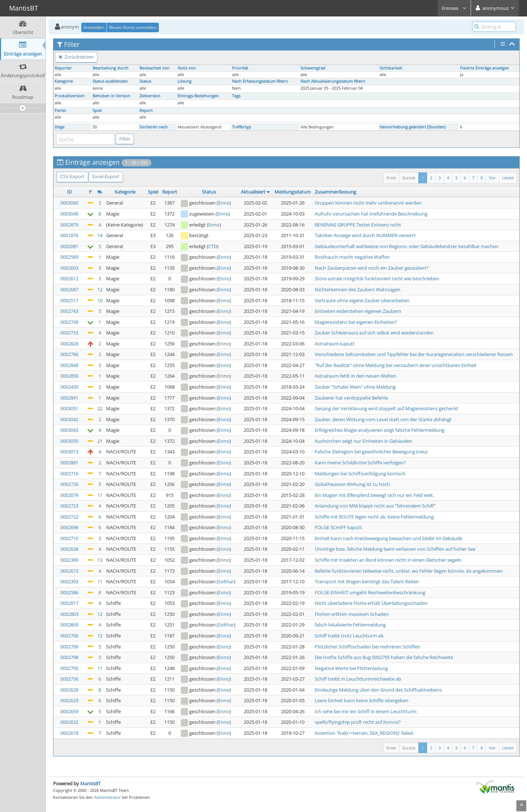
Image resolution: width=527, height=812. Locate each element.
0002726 (69, 484)
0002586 (69, 592)
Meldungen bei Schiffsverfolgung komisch (360, 474)
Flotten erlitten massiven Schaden (352, 614)
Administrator (107, 797)
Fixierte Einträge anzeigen (485, 68)
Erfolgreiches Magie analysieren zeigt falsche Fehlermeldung (380, 430)
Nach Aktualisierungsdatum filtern (333, 81)
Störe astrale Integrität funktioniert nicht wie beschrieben (377, 278)
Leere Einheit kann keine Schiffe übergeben (362, 700)
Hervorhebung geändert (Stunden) (412, 127)
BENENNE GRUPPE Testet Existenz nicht (358, 225)
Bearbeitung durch (111, 68)
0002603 (69, 268)
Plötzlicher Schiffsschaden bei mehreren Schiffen (367, 647)
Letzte (508, 178)
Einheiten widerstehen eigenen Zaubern (358, 311)
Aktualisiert (253, 192)
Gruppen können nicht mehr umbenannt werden (368, 203)
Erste (391, 178)
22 (100, 408)
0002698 (69, 527)
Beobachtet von (154, 68)
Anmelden (94, 27)
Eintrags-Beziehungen (198, 96)
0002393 (69, 581)
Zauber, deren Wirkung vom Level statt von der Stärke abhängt (383, 419)
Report (146, 111)
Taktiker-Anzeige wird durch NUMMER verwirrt (365, 235)
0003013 (69, 452)
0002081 (69, 246)
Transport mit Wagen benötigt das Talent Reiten (367, 581)
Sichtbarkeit (391, 68)
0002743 (69, 311)
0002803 (69, 614)
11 (100, 495)
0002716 (69, 474)
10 (100, 300)
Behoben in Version (111, 96)
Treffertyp (242, 127)
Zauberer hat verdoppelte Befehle (351, 398)
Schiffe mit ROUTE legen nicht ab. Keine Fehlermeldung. (375, 517)
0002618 (69, 733)
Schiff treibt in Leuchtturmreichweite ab (358, 679)
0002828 (69, 344)
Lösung (184, 81)
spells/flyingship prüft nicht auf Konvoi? (358, 722)
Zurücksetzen (76, 57)
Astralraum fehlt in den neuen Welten (355, 376)
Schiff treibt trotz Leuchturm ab (349, 636)
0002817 (69, 603)
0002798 (69, 657)
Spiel (97, 111)
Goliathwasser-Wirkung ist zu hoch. (353, 484)
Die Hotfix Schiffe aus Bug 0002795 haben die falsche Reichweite (384, 657)
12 (100, 289)
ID (69, 192)
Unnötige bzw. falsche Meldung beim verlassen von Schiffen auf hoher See (395, 549)
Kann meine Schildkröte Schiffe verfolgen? (360, 463)
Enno (224, 203)
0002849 (69, 365)
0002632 (69, 722)
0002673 (69, 571)
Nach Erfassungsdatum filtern (260, 81)
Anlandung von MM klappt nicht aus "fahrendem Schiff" (375, 506)
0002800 (69, 625)
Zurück (409, 178)
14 (100, 235)
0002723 (69, 506)
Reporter (63, 68)
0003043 (69, 430)
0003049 (69, 214)
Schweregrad (313, 68)
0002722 (69, 517)
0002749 (69, 322)
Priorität (240, 68)
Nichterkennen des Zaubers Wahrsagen (358, 289)
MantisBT (90, 783)
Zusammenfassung (335, 192)
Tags (236, 96)
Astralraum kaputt (335, 344)
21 (100, 441)
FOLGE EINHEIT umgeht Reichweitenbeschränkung (370, 592)
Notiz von (187, 68)
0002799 (69, 647)
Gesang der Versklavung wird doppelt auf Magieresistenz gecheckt (386, 408)
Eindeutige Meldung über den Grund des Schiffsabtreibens (378, 690)
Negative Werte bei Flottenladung (351, 668)
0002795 (69, 668)
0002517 (69, 300)
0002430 (69, 387)
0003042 (69, 419)
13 (100, 560)
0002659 (69, 711)
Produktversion (70, 96)
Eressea (454, 8)
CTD (213, 246)
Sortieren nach (154, 127)
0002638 (69, 549)
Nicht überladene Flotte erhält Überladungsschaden (371, 603)
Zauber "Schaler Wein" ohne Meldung (355, 387)
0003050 (69, 441)
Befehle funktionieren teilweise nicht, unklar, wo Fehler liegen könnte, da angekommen (409, 571)
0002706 (69, 636)
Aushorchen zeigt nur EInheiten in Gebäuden (363, 441)
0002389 (69, 560)
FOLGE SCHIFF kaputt (338, 527)
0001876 (69, 235)
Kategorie (64, 81)
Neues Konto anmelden (133, 27)
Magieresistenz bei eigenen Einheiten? (356, 322)
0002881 (69, 463)
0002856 (69, 376)
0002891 (69, 398)
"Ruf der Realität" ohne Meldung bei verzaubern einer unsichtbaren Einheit (396, 365)
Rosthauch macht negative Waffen (352, 257)
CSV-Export (72, 176)
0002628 (69, 690)
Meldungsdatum (293, 192)
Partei (60, 111)
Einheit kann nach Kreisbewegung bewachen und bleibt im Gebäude (388, 538)
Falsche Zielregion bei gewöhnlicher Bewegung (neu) (371, 452)
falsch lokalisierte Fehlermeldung (350, 625)
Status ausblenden (110, 81)
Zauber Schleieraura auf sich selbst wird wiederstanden (374, 333)
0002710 (69, 538)
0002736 (69, 679)
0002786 (69, 354)
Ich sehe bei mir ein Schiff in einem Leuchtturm (366, 711)
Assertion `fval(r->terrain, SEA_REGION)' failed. (364, 733)
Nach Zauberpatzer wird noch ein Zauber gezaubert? (372, 268)
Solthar (226, 581)
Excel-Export (106, 176)
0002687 (69, 289)
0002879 (69, 225)
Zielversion (150, 96)
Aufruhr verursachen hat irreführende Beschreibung (371, 214)
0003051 (69, 408)
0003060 (69, 203)
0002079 (69, 495)
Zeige (59, 127)
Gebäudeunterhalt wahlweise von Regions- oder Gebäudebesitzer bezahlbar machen (407, 246)
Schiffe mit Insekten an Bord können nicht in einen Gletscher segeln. (388, 560)
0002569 (69, 257)
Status (145, 81)
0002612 (69, 278)
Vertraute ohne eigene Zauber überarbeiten (362, 300)
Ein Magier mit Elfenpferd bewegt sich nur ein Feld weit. (374, 495)
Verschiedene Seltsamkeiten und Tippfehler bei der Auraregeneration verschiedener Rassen (414, 354)
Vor (492, 178)
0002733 (69, 333)
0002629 (69, 700)
